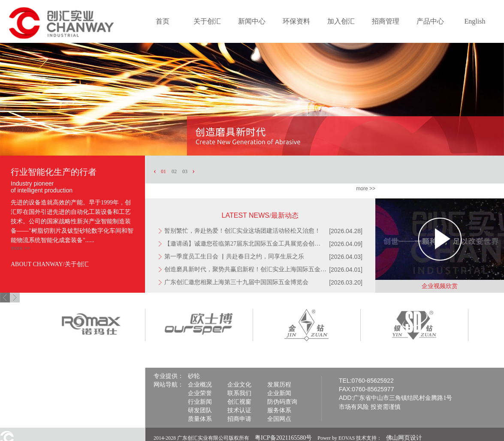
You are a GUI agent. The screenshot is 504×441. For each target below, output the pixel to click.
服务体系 (279, 410)
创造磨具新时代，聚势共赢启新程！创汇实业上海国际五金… (245, 269)
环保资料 (296, 21)
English (475, 21)
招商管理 (386, 21)
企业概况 (200, 385)
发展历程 (279, 385)
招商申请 (239, 419)
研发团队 (200, 410)
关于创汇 (207, 21)
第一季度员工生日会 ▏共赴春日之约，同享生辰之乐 (234, 256)
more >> (20, 248)
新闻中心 (252, 21)
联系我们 (239, 393)
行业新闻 (200, 402)
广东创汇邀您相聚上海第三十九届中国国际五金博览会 (236, 282)
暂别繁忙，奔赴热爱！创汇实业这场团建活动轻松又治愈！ (242, 231)
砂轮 (194, 376)
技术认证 (239, 410)
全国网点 (279, 419)
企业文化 (239, 385)
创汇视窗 (239, 402)
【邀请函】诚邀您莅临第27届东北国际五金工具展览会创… (242, 244)
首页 (163, 21)
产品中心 (430, 21)
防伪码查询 (282, 402)
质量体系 (200, 419)
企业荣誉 (200, 393)
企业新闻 (279, 393)
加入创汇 (341, 21)
